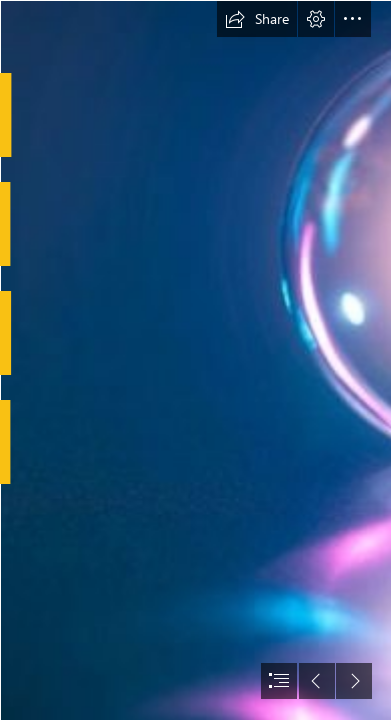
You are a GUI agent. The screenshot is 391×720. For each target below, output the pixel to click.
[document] (195, 360)
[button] (257, 19)
